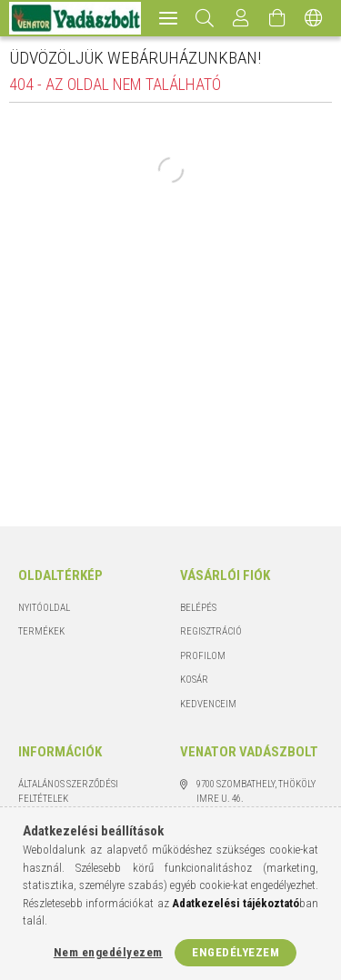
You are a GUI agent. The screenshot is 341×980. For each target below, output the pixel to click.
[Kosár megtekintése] (277, 18)
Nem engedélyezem (108, 952)
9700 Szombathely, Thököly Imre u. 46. (256, 792)
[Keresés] (205, 18)
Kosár (194, 680)
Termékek (41, 631)
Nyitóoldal (44, 608)
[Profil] (241, 18)
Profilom (203, 656)
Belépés (198, 608)
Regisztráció (211, 631)
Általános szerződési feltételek (68, 792)
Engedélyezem (236, 952)
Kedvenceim (208, 704)
